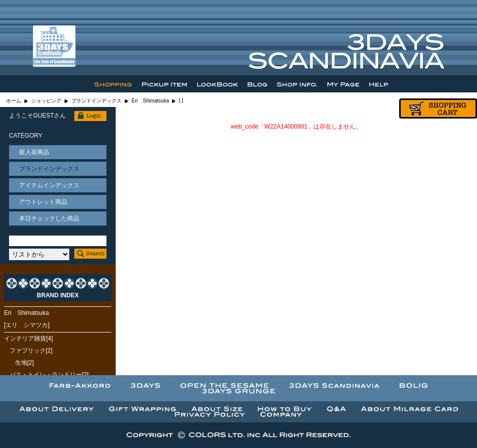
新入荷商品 (34, 152)
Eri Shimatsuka (150, 101)
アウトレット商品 (43, 202)
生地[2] (24, 363)
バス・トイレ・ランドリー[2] (49, 375)
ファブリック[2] (31, 351)
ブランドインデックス (96, 101)
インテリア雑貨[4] (28, 339)
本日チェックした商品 (49, 218)
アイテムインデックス (49, 185)
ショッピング (46, 101)
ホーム (14, 101)
